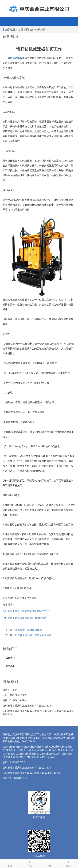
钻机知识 (41, 30)
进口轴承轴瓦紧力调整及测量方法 (33, 635)
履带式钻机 (14, 58)
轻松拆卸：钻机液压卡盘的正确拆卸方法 (25, 618)
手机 (29, 863)
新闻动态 (29, 30)
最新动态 (11, 658)
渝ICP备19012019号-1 (15, 778)
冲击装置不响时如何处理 (28, 630)
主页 (10, 863)
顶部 (68, 863)
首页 (21, 30)
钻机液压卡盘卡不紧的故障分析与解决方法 (26, 611)
